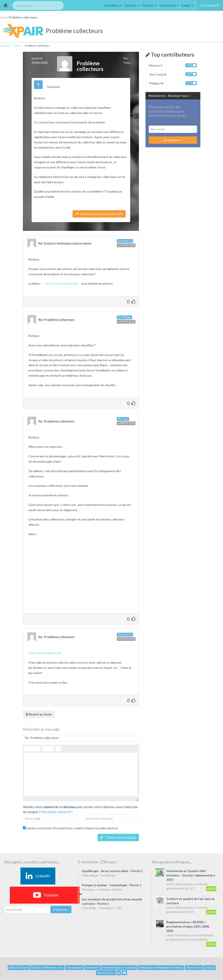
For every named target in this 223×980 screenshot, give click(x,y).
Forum (17, 46)
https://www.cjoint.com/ (63, 283)
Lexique (210, 967)
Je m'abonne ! (173, 140)
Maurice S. (173, 65)
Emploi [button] (188, 5)
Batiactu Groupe (18, 967)
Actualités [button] (113, 5)
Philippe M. (173, 83)
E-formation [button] (169, 5)
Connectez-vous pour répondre (99, 214)
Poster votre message (118, 837)
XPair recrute (194, 967)
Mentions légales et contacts (119, 967)
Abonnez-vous (106, 973)
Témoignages (74, 967)
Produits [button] (149, 5)
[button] (27, 749)
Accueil (5, 46)
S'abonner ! (61, 909)
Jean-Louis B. (173, 74)
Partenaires (92, 967)
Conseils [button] (132, 5)
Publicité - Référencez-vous (47, 967)
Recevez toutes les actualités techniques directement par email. (168, 111)
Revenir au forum (39, 714)
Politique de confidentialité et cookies (161, 967)
